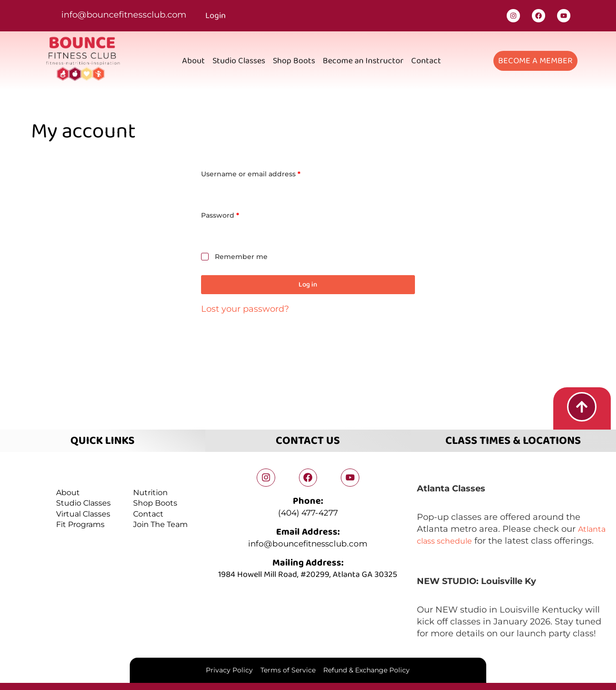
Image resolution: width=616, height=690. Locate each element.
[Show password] (406, 234)
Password (236, 215)
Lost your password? (245, 309)
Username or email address (266, 173)
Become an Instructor (363, 61)
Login (216, 16)
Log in (308, 285)
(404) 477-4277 (308, 512)
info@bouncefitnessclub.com (124, 15)
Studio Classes (239, 61)
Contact (426, 61)
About (193, 61)
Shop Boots (294, 61)
